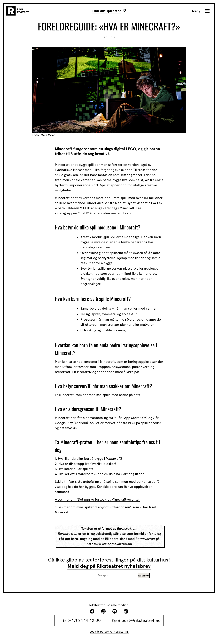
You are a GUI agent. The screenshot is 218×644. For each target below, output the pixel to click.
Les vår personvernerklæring (109, 631)
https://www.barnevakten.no (109, 544)
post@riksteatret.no (141, 620)
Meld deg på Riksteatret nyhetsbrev (109, 566)
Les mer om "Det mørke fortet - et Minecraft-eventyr (99, 499)
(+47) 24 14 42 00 (84, 620)
